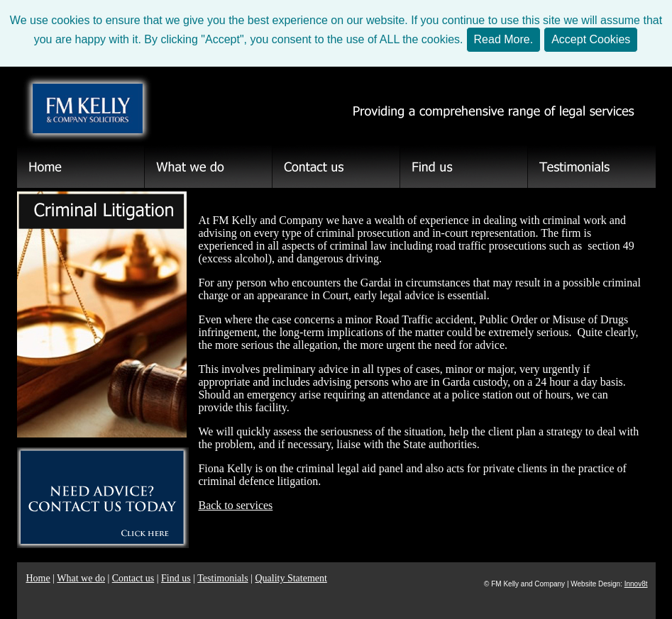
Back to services (235, 505)
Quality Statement (291, 578)
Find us (176, 578)
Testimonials (222, 578)
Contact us (133, 578)
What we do (81, 578)
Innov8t (636, 584)
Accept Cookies (591, 39)
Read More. (504, 39)
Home (38, 578)
